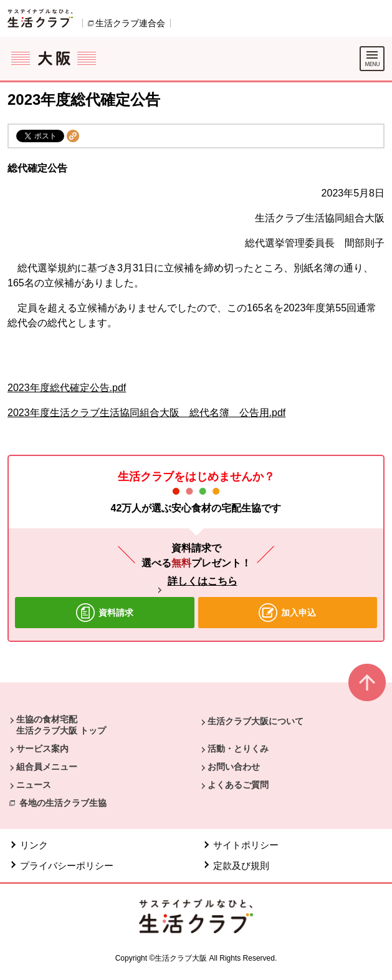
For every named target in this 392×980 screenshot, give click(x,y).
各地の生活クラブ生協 (63, 803)
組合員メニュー (47, 767)
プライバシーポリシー (67, 866)
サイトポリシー (246, 845)
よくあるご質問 (238, 785)
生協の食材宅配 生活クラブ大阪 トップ (61, 725)
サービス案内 (42, 749)
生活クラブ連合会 (130, 23)
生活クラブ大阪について (256, 721)
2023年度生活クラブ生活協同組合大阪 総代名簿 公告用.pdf (146, 413)
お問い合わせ (234, 767)
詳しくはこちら (203, 581)
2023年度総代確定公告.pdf (67, 388)
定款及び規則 (241, 866)
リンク (34, 845)
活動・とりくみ (238, 749)
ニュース (34, 785)
